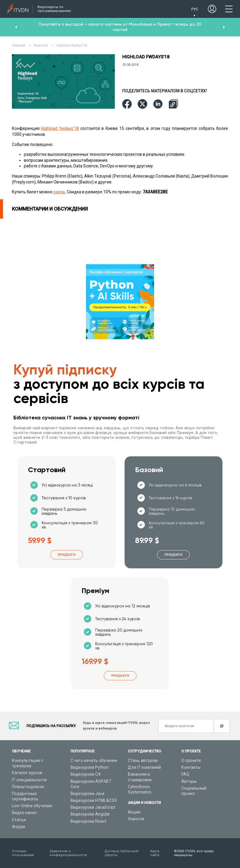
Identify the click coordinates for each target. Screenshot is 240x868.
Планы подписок (28, 787)
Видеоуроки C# (86, 774)
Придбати (67, 555)
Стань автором (143, 760)
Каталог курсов (27, 773)
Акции (134, 812)
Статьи (19, 820)
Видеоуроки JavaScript (93, 807)
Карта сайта (155, 853)
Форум (18, 827)
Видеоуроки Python (90, 767)
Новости (136, 819)
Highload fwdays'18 (60, 128)
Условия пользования (23, 853)
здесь (59, 192)
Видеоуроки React (88, 821)
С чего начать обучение (94, 760)
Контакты (191, 767)
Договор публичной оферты (121, 853)
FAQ (185, 774)
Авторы (189, 781)
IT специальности (29, 780)
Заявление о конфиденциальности (68, 853)
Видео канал (24, 813)
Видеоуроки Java (87, 794)
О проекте (191, 760)
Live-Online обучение (32, 806)
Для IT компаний (144, 767)
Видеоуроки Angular (90, 814)
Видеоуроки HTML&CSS (94, 800)
